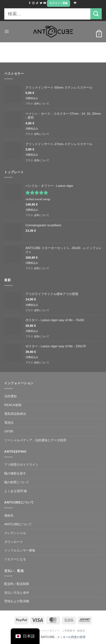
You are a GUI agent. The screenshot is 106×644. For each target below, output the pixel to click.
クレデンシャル (15, 533)
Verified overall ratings (38, 199)
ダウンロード (14, 542)
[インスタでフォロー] (33, 3)
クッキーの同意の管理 (71, 637)
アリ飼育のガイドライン (21, 465)
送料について (42, 104)
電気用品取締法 (15, 414)
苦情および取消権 (17, 601)
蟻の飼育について (17, 482)
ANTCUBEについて (18, 524)
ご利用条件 (69, 631)
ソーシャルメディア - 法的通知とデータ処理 (35, 440)
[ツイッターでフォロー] (41, 3)
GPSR (9, 431)
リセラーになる (15, 559)
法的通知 (10, 396)
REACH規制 (13, 405)
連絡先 (9, 515)
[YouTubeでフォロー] (45, 3)
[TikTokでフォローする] (37, 3)
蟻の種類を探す (15, 473)
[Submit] (96, 14)
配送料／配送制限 (17, 584)
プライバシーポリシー (47, 631)
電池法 (9, 423)
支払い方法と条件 (17, 593)
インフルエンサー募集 (20, 550)
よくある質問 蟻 (16, 491)
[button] (59, 3)
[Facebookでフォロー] (30, 3)
